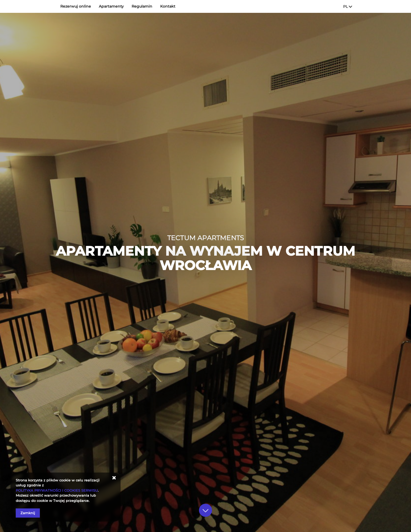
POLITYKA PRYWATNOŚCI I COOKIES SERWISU (57, 490)
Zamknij (28, 513)
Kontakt (168, 6)
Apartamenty (111, 6)
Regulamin (142, 6)
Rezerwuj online (76, 6)
